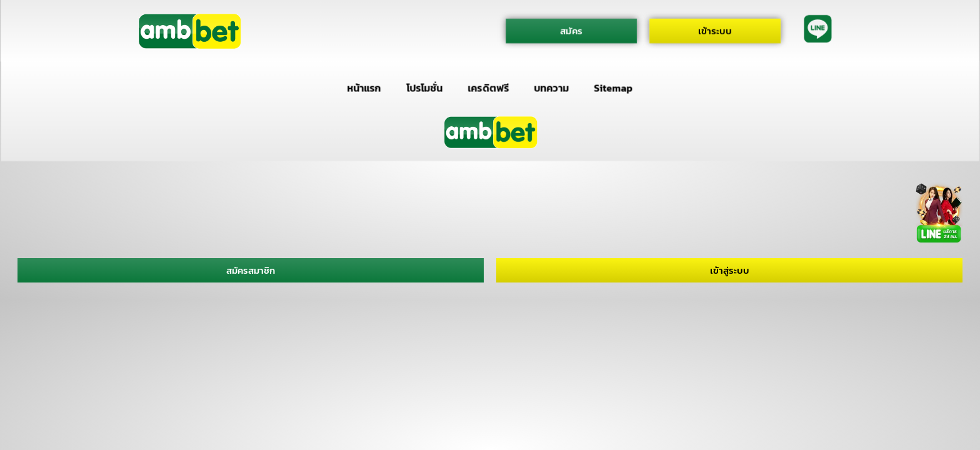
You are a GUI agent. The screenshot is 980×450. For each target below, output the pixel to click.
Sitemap (613, 88)
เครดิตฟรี (489, 88)
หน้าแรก (364, 88)
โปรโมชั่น (424, 88)
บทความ (552, 88)
